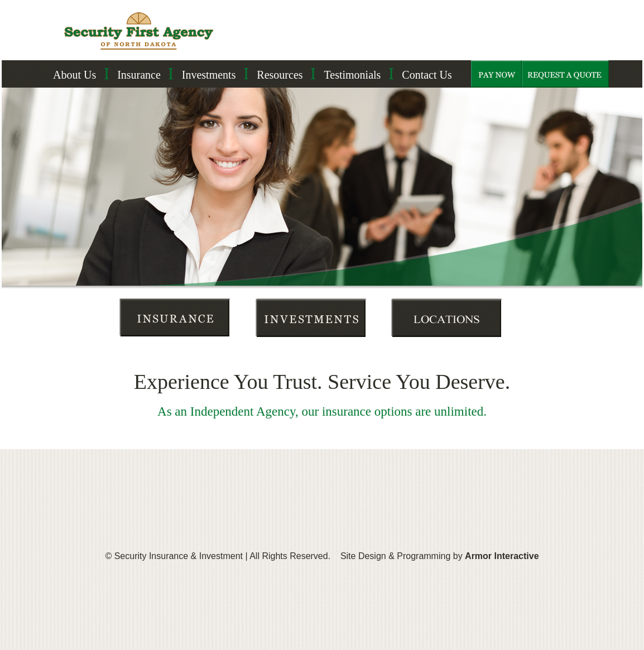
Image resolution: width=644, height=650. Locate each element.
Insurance (139, 75)
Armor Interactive (502, 556)
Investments (209, 75)
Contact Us (427, 75)
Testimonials (352, 75)
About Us (75, 75)
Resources (280, 75)
